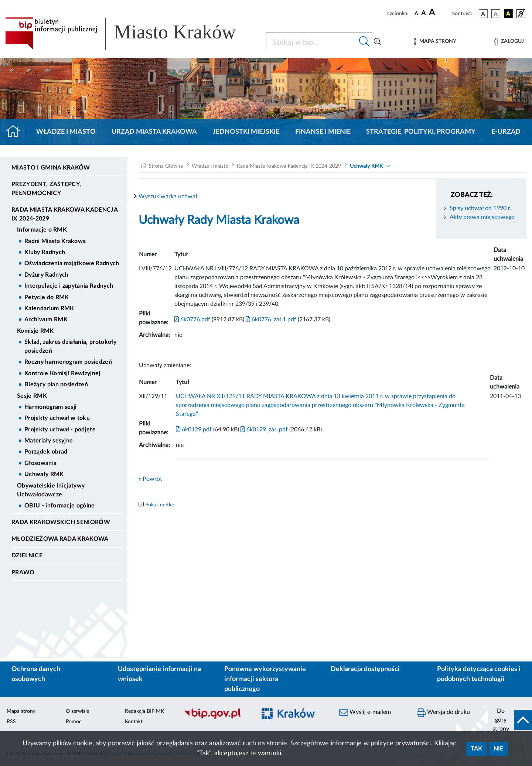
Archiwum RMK (46, 319)
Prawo (23, 572)
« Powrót (150, 479)
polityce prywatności (401, 743)
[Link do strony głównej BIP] (131, 34)
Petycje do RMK (47, 297)
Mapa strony (21, 711)
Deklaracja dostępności (365, 669)
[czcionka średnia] (424, 13)
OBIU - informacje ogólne (60, 506)
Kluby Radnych (45, 252)
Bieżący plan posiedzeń (56, 384)
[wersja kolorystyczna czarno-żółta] (508, 14)
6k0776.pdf (192, 319)
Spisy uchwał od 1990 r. (480, 208)
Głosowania (40, 463)
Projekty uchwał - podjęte (60, 430)
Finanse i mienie (323, 132)
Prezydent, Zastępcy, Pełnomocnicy (46, 189)
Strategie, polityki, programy (421, 132)
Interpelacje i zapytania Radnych (69, 286)
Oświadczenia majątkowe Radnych (72, 263)
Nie (498, 749)
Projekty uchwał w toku (57, 418)
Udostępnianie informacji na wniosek (159, 674)
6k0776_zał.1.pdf (270, 319)
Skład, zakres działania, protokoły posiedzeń (70, 346)
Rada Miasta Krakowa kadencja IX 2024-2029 (64, 214)
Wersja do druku (443, 712)
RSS (11, 722)
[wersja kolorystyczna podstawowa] (483, 14)
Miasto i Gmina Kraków (51, 168)
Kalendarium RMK (49, 308)
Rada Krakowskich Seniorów (61, 522)
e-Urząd (506, 132)
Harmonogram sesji (50, 407)
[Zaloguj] (509, 42)
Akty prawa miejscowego (482, 217)
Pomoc (74, 722)
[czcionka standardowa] (416, 13)
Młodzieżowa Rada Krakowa (60, 539)
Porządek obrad (46, 452)
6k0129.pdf (194, 430)
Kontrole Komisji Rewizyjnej (62, 373)
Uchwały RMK (44, 474)
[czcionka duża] (439, 13)
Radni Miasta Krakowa (55, 241)
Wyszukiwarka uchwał (168, 196)
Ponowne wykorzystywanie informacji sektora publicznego (265, 679)
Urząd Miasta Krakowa (154, 132)
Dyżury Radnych (46, 275)
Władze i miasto (66, 132)
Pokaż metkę (160, 505)
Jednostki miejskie (246, 132)
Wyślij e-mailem (365, 712)
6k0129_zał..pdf (263, 430)
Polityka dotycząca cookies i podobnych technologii (479, 674)
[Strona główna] (16, 132)
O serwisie (77, 711)
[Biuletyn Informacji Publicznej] (216, 718)
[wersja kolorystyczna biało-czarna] (496, 14)
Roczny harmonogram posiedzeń (68, 362)
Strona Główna (166, 166)
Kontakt (134, 722)
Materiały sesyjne (49, 441)
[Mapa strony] (435, 42)
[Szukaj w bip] (364, 42)
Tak (476, 749)
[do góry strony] (510, 720)
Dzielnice (27, 555)
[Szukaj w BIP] (312, 42)
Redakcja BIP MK (144, 711)
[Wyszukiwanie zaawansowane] (378, 42)
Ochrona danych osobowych (36, 674)
